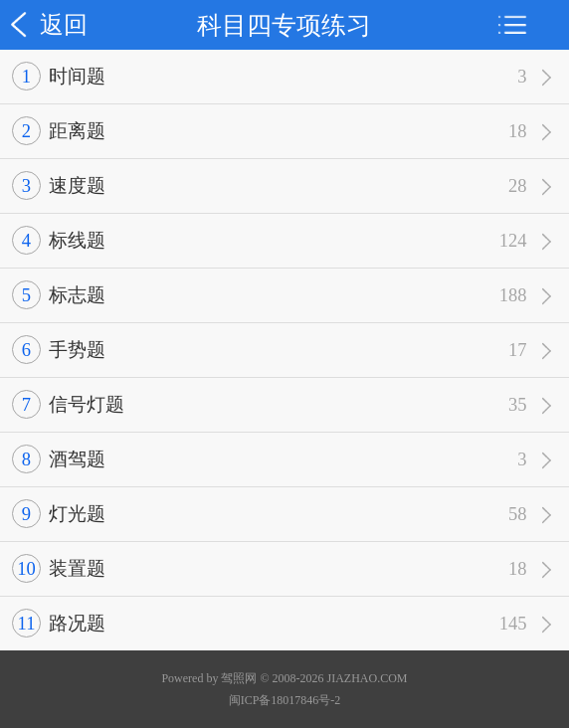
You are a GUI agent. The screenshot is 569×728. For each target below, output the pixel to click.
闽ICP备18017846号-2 (285, 700)
